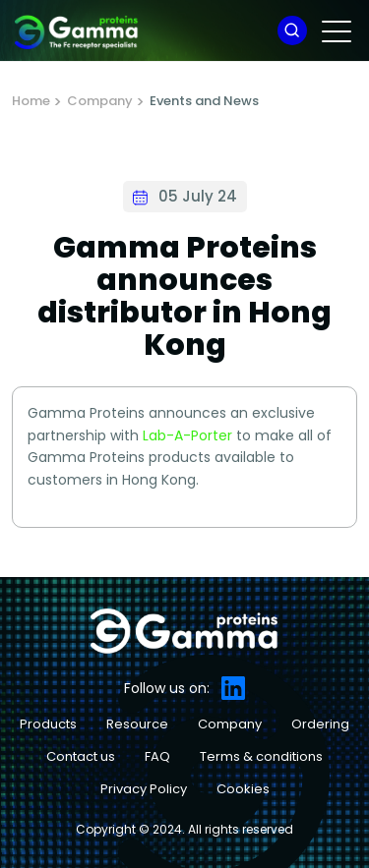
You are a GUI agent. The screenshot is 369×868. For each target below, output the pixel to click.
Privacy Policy (144, 789)
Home (31, 101)
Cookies (243, 789)
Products (48, 724)
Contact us (81, 756)
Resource (137, 724)
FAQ (157, 756)
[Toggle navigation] (338, 30)
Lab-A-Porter (187, 435)
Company (100, 101)
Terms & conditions (261, 756)
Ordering (320, 724)
